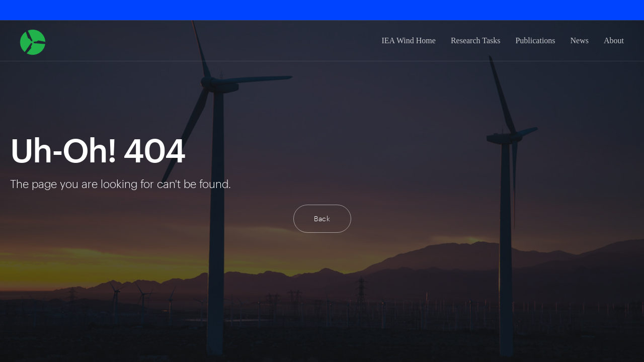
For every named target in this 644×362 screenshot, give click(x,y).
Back (322, 218)
